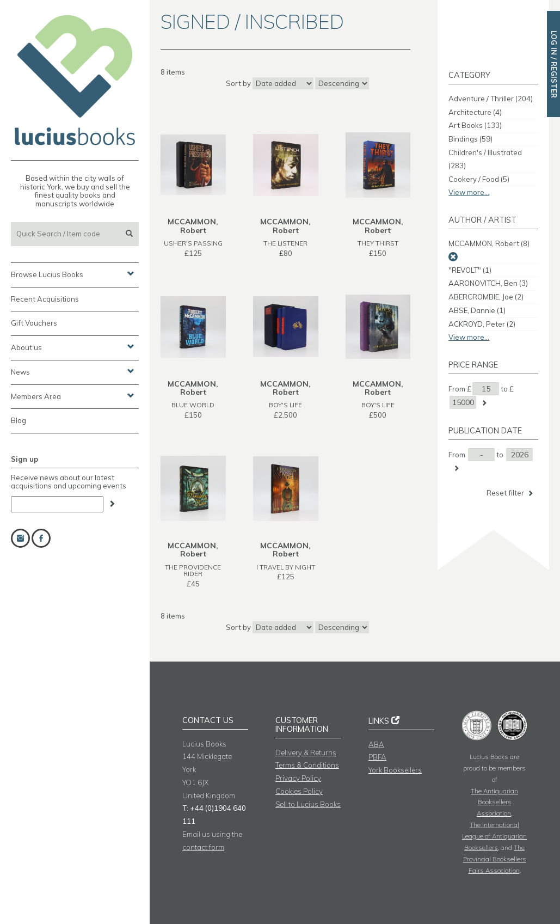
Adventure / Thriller (491, 99)
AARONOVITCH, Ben (488, 283)
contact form (203, 847)
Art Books (475, 125)
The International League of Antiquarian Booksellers (494, 836)
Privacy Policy (298, 778)
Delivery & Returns (306, 752)
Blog (19, 420)
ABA (376, 744)
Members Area (73, 396)
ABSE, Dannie (477, 310)
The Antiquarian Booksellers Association (494, 802)
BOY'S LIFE (285, 405)
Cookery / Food (479, 179)
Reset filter (511, 493)
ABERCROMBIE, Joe (486, 297)
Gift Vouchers (34, 323)
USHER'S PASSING (193, 243)
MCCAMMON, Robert (489, 243)
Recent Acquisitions (45, 299)
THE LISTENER (285, 243)
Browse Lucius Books (73, 274)
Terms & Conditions (307, 765)
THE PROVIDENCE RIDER (193, 571)
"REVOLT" (470, 270)
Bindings (470, 139)
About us (73, 347)
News (73, 371)
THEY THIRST (378, 243)
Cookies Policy (299, 791)
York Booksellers (395, 770)
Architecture (475, 112)
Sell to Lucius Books (308, 804)
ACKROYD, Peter (482, 324)
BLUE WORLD (193, 405)
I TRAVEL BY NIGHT (286, 567)
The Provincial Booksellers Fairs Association (495, 859)
